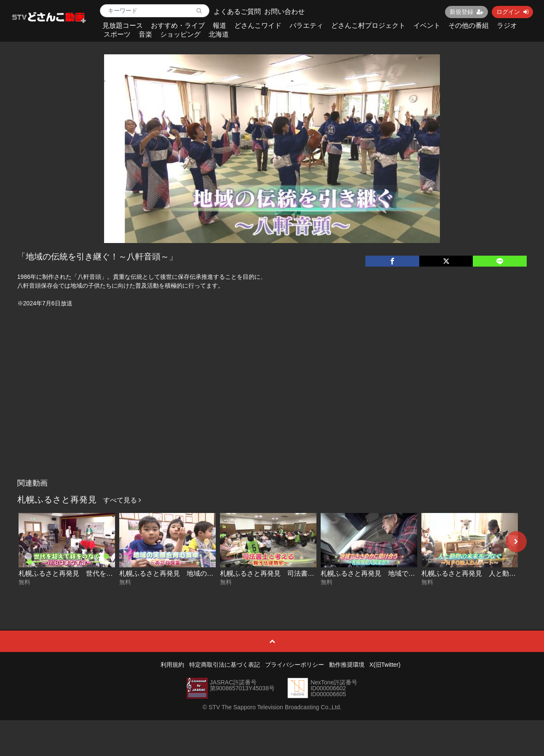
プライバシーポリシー (295, 665)
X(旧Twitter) (385, 665)
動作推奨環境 (347, 665)
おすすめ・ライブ (178, 25)
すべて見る (122, 500)
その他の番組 (469, 25)
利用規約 (172, 665)
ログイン (512, 12)
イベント (427, 25)
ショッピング (180, 34)
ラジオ (507, 25)
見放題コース (123, 25)
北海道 (219, 34)
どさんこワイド (258, 25)
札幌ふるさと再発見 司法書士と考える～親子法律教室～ (308, 573)
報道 (220, 25)
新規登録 (466, 12)
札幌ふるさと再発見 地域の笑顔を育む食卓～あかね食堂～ (210, 573)
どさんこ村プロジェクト (368, 25)
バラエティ (306, 25)
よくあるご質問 (237, 12)
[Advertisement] (272, 411)
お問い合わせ (284, 12)
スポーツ (117, 34)
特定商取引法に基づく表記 (225, 665)
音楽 (145, 34)
